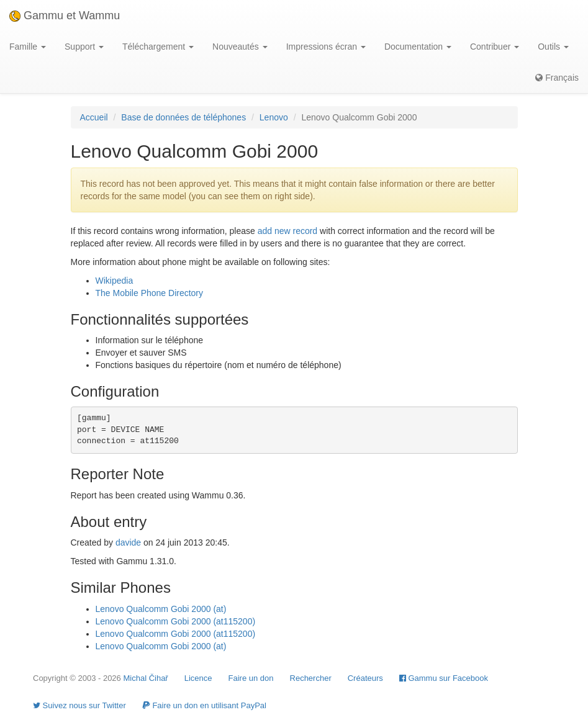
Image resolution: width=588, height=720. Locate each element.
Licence (198, 678)
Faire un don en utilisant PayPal (204, 705)
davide (128, 542)
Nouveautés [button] (240, 47)
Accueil (94, 117)
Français (557, 78)
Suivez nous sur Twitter (79, 705)
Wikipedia (115, 281)
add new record (288, 231)
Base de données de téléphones (183, 117)
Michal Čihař (145, 678)
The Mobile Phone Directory (150, 293)
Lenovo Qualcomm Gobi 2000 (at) (161, 609)
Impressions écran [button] (326, 47)
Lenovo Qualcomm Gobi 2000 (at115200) (176, 621)
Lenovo (274, 117)
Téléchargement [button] (158, 47)
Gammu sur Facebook (444, 678)
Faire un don (251, 678)
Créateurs (365, 678)
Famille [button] (28, 47)
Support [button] (84, 47)
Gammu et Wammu (65, 16)
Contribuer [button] (495, 47)
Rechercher (311, 678)
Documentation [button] (418, 47)
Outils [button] (553, 47)
